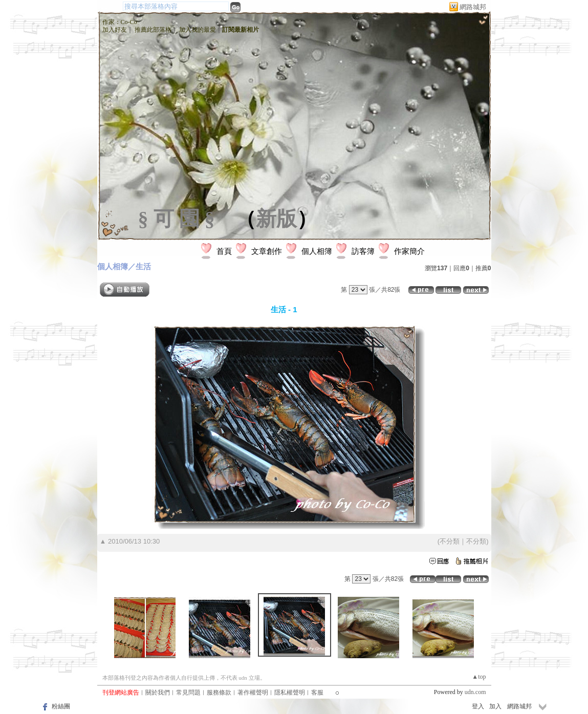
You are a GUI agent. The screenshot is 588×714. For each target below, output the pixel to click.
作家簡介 (409, 251)
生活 (143, 266)
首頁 (224, 251)
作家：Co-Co (120, 22)
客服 (317, 693)
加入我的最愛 (198, 30)
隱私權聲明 (290, 693)
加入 (495, 706)
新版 (276, 219)
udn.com (475, 692)
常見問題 (188, 693)
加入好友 (115, 30)
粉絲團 (61, 706)
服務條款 (219, 693)
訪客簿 (363, 251)
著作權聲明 (253, 693)
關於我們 (158, 693)
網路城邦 (473, 7)
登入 (478, 706)
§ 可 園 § (177, 219)
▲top (479, 677)
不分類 (450, 541)
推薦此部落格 (153, 30)
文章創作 (267, 251)
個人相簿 (317, 251)
